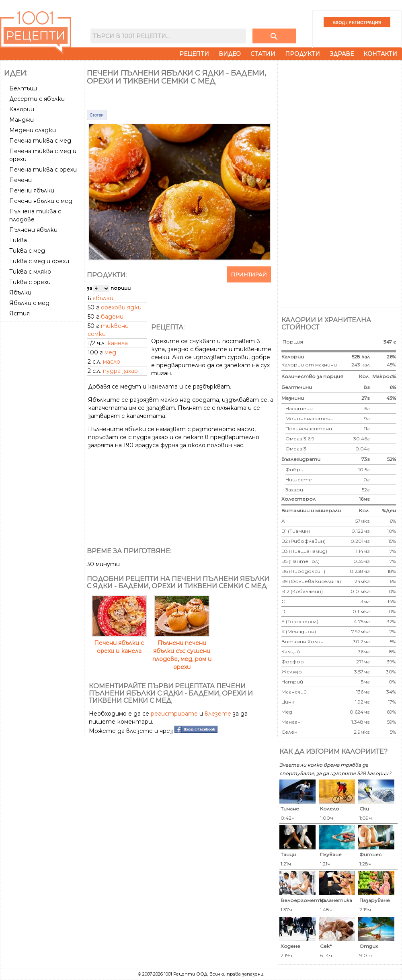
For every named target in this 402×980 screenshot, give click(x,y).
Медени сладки (33, 130)
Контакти (380, 54)
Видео (230, 54)
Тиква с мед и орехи (39, 261)
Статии (263, 54)
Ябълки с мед (29, 303)
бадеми (112, 317)
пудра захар (120, 371)
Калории (22, 109)
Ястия (19, 313)
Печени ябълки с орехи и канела (119, 643)
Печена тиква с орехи (43, 170)
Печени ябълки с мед (41, 201)
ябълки (103, 298)
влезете (218, 714)
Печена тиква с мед (40, 141)
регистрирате (174, 714)
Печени (21, 180)
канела (118, 343)
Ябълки (20, 293)
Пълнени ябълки (33, 230)
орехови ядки (121, 307)
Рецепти (194, 54)
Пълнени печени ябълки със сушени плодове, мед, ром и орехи (182, 651)
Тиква (18, 240)
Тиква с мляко (30, 272)
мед (110, 352)
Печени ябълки (32, 190)
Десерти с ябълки (37, 99)
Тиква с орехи (30, 282)
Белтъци (23, 88)
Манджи (22, 120)
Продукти (303, 54)
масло (112, 362)
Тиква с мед (27, 251)
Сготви (97, 115)
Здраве (342, 54)
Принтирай (249, 274)
